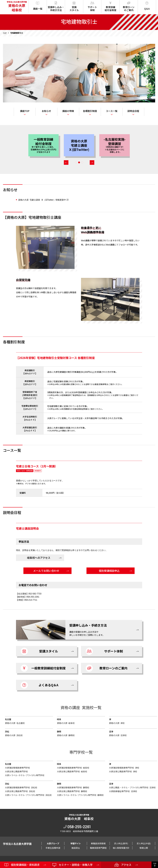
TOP (5, 33)
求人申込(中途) (144, 843)
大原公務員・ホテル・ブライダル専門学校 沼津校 (132, 787)
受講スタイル (74, 7)
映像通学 (38, 471)
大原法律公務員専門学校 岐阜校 (72, 771)
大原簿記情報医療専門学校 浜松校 (21, 787)
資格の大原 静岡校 (66, 735)
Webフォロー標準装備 (25, 471)
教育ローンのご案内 (129, 7)
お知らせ (46, 111)
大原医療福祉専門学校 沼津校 (123, 791)
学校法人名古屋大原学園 (16, 7)
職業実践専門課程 (98, 848)
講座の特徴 (68, 111)
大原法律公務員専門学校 (16, 771)
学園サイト (76, 843)
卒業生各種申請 (53, 848)
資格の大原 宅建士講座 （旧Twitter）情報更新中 (42, 200)
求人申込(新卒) (121, 843)
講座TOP (25, 111)
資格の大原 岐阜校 (66, 723)
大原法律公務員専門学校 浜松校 (20, 791)
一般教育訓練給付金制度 (43, 668)
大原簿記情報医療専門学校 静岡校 (73, 787)
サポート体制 (92, 7)
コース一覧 (112, 111)
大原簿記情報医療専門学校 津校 (124, 768)
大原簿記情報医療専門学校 (17, 768)
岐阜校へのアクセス (39, 558)
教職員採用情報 (98, 843)
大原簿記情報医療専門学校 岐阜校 (73, 768)
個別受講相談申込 (109, 571)
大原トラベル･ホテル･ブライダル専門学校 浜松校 (28, 795)
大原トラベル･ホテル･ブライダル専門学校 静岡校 (80, 795)
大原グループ (53, 843)
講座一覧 (38, 6)
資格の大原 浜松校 (14, 735)
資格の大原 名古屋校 (15, 723)
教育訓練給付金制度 (111, 7)
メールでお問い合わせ (46, 571)
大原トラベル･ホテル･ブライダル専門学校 (25, 775)
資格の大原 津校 (117, 723)
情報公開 (144, 848)
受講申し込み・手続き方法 (56, 7)
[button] (66, 162)
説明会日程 (133, 111)
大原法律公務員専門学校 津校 (123, 771)
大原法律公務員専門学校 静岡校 (72, 791)
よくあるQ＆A (40, 685)
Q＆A (147, 6)
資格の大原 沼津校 (118, 735)
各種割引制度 (90, 111)
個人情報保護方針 (121, 848)
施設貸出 (76, 848)
